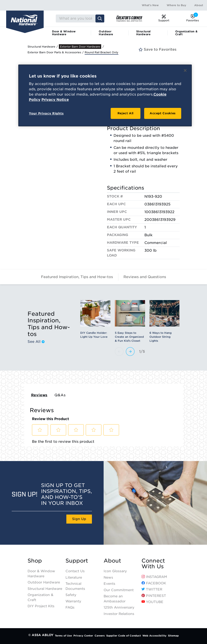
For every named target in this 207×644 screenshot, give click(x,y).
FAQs (70, 607)
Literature (74, 578)
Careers (100, 636)
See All (36, 342)
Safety (71, 595)
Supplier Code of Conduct (124, 636)
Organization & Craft (186, 33)
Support (77, 561)
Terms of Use (63, 636)
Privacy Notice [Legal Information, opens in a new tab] (55, 100)
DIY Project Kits (41, 606)
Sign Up (79, 519)
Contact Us (75, 571)
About (199, 5)
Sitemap (173, 636)
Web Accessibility (154, 636)
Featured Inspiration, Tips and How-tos (77, 277)
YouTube (152, 602)
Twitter (152, 589)
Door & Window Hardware (64, 33)
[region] (105, 96)
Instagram (154, 577)
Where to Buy (176, 5)
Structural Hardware (144, 33)
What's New (150, 5)
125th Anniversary (119, 607)
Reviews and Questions (145, 277)
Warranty (73, 601)
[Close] (185, 70)
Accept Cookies (163, 113)
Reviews (39, 395)
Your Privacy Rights (46, 113)
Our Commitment (119, 590)
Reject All (126, 113)
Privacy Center (83, 636)
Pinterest (154, 596)
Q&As (60, 395)
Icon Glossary (115, 571)
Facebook (154, 583)
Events (109, 584)
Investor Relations (119, 614)
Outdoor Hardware (106, 33)
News (108, 578)
